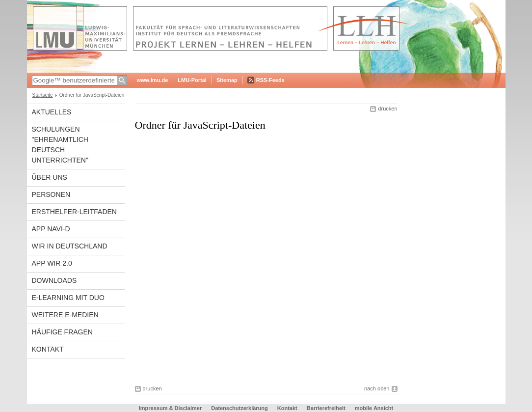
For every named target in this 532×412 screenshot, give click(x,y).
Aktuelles (52, 112)
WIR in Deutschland (70, 246)
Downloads (54, 280)
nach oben (377, 388)
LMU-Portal (192, 80)
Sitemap (227, 80)
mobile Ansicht (374, 408)
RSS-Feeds (270, 80)
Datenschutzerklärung (239, 408)
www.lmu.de (153, 80)
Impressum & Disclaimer (170, 408)
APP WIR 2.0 (52, 263)
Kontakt (48, 349)
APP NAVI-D (51, 229)
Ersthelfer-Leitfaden (74, 212)
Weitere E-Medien (65, 315)
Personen (51, 194)
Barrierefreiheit (327, 408)
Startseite (43, 95)
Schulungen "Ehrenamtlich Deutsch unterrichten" (60, 145)
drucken (387, 109)
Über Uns (50, 177)
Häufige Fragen (62, 332)
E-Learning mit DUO (68, 298)
